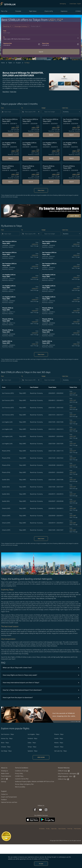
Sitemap (4, 782)
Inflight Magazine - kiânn (67, 776)
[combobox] (12, 112)
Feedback (4, 800)
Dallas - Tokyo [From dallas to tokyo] (32, 743)
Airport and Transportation (9, 797)
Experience (64, 11)
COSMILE (78, 11)
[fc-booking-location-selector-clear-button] (78, 38)
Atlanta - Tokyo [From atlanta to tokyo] (59, 743)
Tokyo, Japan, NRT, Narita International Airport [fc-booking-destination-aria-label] (17, 39)
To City (48, 829)
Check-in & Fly (49, 11)
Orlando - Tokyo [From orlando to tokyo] (6, 747)
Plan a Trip (4, 11)
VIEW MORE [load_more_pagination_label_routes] (41, 757)
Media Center (5, 773)
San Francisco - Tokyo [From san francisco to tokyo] (7, 734)
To (4, 37)
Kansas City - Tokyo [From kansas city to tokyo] (7, 738)
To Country (42, 829)
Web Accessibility (20, 787)
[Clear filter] (39, 112)
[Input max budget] (52, 112)
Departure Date (8, 43)
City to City (54, 829)
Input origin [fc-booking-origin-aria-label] (7, 33)
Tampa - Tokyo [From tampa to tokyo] (32, 747)
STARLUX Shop (63, 779)
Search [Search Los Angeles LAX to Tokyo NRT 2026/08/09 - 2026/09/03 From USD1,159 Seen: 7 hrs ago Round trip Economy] (31, 158)
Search (41, 52)
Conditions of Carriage (22, 771)
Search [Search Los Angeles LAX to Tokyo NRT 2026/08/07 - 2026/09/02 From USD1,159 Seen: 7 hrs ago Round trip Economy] (71, 158)
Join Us (4, 779)
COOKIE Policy (19, 776)
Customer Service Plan (22, 779)
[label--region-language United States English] (75, 4)
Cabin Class (65, 108)
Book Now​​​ (13, 92)
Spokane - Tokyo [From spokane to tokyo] (33, 751)
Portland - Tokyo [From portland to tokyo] (32, 738)
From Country (77, 829)
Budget (44, 108)
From (5, 31)
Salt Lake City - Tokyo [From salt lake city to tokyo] (60, 751)
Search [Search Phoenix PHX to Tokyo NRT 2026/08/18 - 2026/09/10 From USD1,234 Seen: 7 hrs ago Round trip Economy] (51, 182)
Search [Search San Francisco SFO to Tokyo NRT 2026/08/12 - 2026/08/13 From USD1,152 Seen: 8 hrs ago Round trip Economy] (11, 135)
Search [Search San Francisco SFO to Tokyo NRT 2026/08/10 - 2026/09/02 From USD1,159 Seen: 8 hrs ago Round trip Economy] (51, 135)
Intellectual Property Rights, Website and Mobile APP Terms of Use (35, 781)
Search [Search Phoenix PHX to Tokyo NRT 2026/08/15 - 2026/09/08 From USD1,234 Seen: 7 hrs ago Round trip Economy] (71, 182)
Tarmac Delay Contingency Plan (24, 784)
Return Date (46, 43)
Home (3, 63)
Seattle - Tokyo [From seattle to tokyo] (59, 738)
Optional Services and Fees (9, 802)
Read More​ (6, 92)
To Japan (18, 63)
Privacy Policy (45, 859)
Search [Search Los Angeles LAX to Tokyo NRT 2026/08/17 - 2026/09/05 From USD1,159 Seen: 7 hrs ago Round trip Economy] (11, 158)
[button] (21, 26)
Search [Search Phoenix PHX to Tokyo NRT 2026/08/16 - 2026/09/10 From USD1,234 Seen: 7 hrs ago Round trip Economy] (31, 182)
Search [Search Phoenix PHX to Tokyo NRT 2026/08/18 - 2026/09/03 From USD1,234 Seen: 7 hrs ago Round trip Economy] (11, 182)
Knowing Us (5, 771)
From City (70, 829)
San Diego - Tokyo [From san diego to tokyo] (6, 751)
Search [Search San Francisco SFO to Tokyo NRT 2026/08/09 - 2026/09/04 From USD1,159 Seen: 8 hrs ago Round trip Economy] (71, 135)
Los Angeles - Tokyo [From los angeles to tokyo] (34, 734)
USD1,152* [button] (56, 20)
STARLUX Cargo (64, 771)
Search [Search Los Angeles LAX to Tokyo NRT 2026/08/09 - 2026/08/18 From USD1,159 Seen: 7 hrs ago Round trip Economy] (51, 158)
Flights (10, 63)
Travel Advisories (6, 776)
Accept (41, 864)
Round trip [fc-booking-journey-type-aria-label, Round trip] (6, 26)
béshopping (63, 4)
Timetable (18, 11)
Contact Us (4, 794)
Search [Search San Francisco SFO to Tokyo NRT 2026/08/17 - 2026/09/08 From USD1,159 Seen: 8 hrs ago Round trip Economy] (31, 135)
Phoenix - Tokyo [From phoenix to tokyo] (59, 734)
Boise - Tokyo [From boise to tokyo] (5, 743)
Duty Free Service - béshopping (69, 774)
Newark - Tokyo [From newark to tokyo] (59, 747)
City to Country (62, 829)
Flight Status (33, 11)
